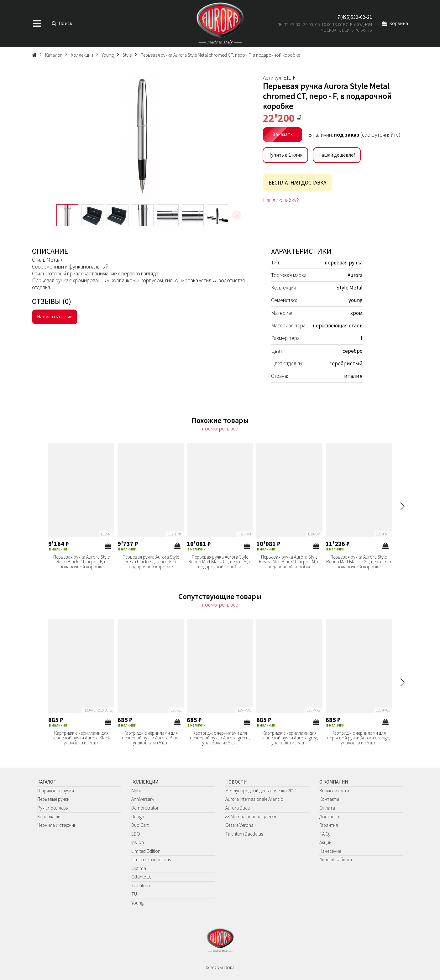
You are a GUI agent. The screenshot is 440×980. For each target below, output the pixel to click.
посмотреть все (220, 429)
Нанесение (330, 851)
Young (137, 903)
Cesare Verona (239, 825)
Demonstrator (145, 808)
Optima (139, 868)
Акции (325, 842)
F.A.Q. (325, 834)
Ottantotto (141, 877)
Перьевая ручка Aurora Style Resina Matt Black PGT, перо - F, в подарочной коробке (359, 562)
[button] (237, 215)
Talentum (141, 886)
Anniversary (143, 799)
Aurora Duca (238, 808)
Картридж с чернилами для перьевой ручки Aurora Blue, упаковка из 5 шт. (151, 738)
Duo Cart (140, 825)
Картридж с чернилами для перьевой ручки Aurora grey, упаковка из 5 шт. (289, 738)
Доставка (329, 817)
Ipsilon (138, 842)
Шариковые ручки (56, 791)
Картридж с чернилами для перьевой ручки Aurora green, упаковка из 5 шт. (220, 738)
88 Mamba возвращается (251, 817)
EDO (136, 834)
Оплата (327, 808)
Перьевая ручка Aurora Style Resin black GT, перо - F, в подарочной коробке (151, 562)
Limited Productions (151, 860)
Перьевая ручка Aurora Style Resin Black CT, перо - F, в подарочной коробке (81, 562)
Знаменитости (334, 791)
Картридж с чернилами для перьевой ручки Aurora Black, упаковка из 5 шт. (81, 738)
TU (134, 894)
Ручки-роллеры (53, 808)
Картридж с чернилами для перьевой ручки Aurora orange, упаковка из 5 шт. (359, 738)
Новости (236, 782)
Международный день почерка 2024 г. (263, 791)
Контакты (329, 799)
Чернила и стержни (57, 825)
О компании (334, 782)
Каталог (47, 782)
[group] (142, 136)
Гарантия (329, 825)
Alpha (137, 791)
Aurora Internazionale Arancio (254, 799)
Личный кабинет (336, 860)
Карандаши (49, 817)
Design (138, 817)
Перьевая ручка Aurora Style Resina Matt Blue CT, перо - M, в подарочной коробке (289, 562)
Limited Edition (146, 851)
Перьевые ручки (53, 799)
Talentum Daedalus (244, 834)
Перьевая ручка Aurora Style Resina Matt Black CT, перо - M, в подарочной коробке (220, 562)
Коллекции (145, 782)
